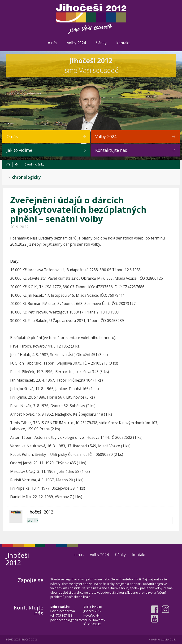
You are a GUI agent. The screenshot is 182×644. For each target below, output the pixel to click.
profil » (33, 520)
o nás (53, 43)
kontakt (123, 43)
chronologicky (26, 177)
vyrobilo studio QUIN (163, 639)
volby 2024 (76, 43)
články (101, 43)
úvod (28, 164)
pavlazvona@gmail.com (67, 620)
